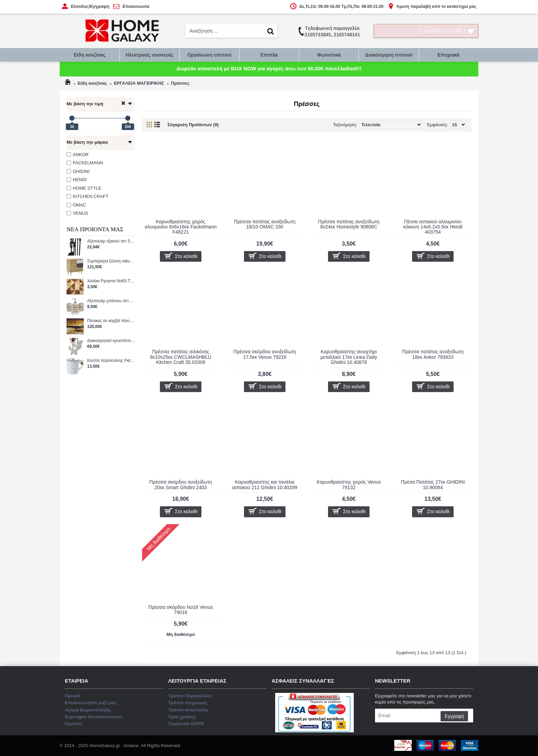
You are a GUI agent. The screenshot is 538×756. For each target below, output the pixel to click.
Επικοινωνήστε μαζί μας (269, 407)
